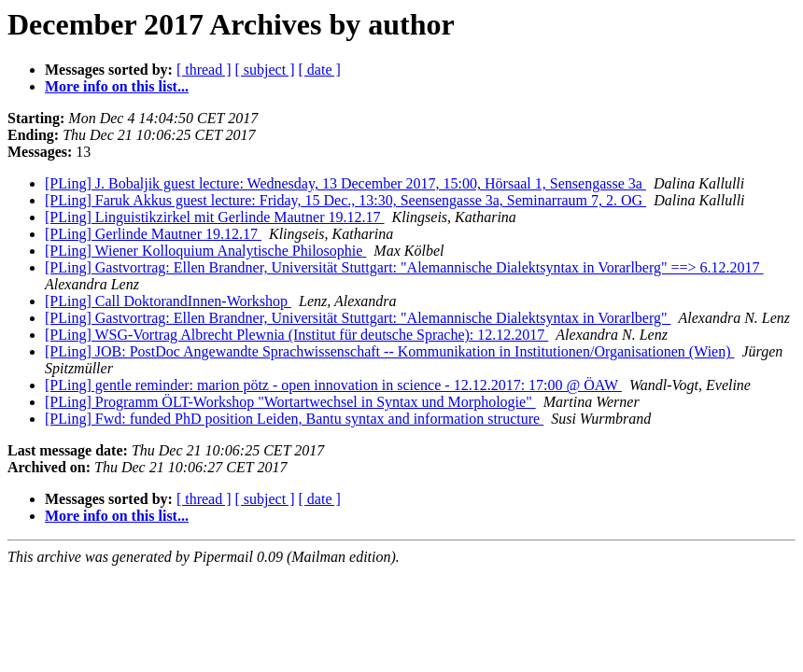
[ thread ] (204, 70)
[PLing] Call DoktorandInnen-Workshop (168, 301)
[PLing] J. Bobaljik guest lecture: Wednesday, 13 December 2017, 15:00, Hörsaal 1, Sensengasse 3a (345, 183)
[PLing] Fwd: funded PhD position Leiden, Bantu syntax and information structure (294, 419)
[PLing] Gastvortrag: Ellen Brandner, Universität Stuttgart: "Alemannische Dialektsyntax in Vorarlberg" (358, 318)
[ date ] (320, 70)
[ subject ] (265, 70)
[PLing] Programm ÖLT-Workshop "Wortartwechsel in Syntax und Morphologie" (290, 402)
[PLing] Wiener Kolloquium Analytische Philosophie (205, 251)
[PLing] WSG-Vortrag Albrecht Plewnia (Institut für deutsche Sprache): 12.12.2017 (296, 335)
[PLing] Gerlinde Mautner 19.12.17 (153, 234)
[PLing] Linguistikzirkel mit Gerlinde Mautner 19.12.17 (215, 217)
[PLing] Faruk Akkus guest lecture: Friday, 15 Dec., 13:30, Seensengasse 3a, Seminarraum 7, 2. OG (345, 200)
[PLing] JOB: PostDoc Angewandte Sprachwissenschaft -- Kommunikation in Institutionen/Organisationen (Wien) (390, 351)
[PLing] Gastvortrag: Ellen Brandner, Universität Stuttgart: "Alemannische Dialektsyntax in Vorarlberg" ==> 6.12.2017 (404, 267)
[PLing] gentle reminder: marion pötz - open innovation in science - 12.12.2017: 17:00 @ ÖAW (333, 385)
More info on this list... (117, 86)
